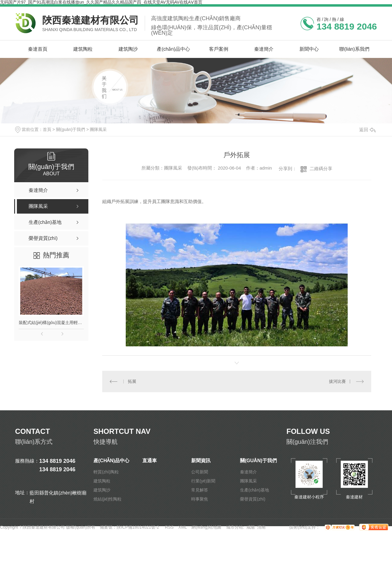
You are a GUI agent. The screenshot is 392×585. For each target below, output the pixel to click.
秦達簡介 (264, 49)
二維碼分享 (321, 169)
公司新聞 (200, 472)
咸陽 (251, 527)
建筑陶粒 (83, 49)
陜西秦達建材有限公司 (90, 20)
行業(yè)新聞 (203, 481)
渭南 (261, 527)
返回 (367, 130)
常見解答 (200, 490)
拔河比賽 (337, 381)
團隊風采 (98, 129)
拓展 (132, 381)
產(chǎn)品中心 (173, 49)
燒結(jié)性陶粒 (107, 499)
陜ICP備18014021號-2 (138, 527)
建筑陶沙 (128, 49)
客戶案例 (219, 49)
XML (182, 527)
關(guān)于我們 (71, 129)
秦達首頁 (38, 49)
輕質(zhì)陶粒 (106, 472)
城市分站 (235, 527)
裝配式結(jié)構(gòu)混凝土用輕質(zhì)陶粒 (51, 323)
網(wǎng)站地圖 (206, 527)
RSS (169, 527)
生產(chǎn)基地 (254, 490)
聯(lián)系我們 (354, 49)
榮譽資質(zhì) (253, 499)
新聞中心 (309, 49)
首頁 (47, 129)
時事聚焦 (200, 499)
